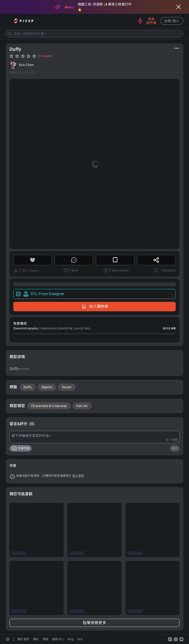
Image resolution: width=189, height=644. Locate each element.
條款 (46, 639)
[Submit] (10, 34)
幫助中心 (58, 639)
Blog (71, 639)
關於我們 (23, 639)
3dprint (47, 387)
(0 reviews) (45, 56)
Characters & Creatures (49, 406)
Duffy (28, 387)
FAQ (80, 639)
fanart (67, 387)
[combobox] (94, 34)
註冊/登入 (172, 21)
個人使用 (78, 476)
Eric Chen (26, 65)
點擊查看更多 (94, 623)
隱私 (36, 639)
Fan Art (82, 406)
